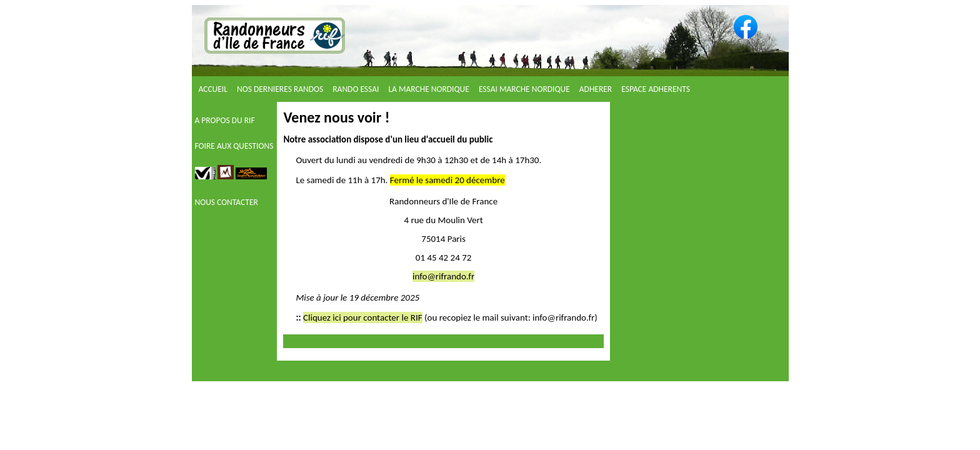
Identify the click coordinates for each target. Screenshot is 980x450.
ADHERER (597, 89)
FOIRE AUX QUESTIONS (234, 146)
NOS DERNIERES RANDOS (281, 89)
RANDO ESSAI (357, 89)
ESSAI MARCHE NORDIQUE (525, 89)
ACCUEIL (214, 89)
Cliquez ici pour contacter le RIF (363, 317)
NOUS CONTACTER (227, 202)
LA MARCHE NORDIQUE (429, 89)
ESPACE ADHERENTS (656, 89)
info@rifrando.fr (443, 276)
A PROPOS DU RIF (225, 120)
